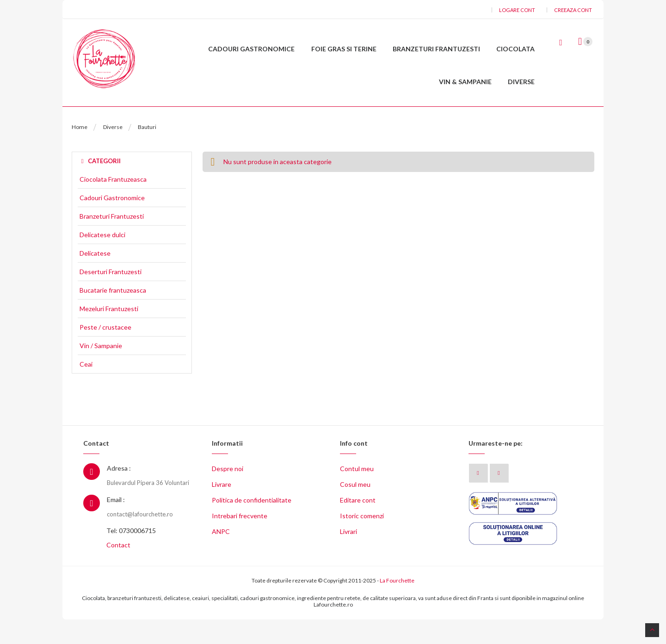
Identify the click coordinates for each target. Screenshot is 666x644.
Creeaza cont (573, 10)
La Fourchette (397, 605)
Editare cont (358, 525)
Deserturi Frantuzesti (111, 296)
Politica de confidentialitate (252, 525)
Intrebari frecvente (240, 541)
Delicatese (95, 278)
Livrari (348, 556)
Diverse (113, 151)
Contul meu (357, 494)
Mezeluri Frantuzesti (109, 333)
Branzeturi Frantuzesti (112, 241)
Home (80, 151)
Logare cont (517, 10)
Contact (118, 570)
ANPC (221, 556)
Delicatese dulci (102, 259)
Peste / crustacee (105, 352)
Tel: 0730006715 (131, 555)
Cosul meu (355, 509)
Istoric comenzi (362, 541)
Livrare (222, 509)
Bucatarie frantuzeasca (113, 315)
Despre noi (228, 494)
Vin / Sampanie (101, 370)
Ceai (86, 389)
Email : (116, 524)
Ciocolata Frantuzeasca (113, 204)
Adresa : (119, 493)
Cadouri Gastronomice (112, 222)
